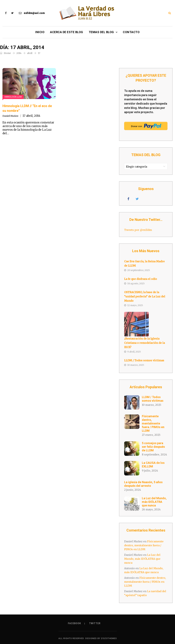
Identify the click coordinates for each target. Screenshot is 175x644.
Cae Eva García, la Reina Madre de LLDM (144, 263)
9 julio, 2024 (150, 471)
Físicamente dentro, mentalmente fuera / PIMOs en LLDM (153, 423)
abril (30, 53)
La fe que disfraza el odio (141, 279)
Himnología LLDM (13, 97)
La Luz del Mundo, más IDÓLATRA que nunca (154, 502)
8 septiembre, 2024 (154, 454)
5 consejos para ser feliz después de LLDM (153, 447)
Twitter (95, 623)
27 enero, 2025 (151, 435)
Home (5, 53)
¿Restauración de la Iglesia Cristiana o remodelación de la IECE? (144, 343)
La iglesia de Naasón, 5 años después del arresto (143, 484)
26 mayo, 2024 (151, 509)
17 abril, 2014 (31, 116)
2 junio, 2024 (133, 490)
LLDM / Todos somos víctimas (144, 360)
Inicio (40, 32)
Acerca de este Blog (67, 32)
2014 (19, 53)
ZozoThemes (109, 638)
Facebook (74, 623)
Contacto (131, 32)
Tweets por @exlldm (138, 230)
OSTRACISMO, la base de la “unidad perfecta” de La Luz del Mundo (145, 296)
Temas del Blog (101, 32)
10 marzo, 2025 (152, 405)
